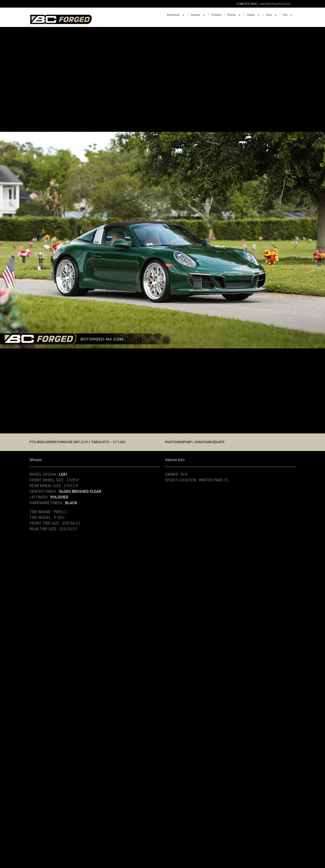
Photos (234, 15)
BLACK (71, 503)
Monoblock (176, 15)
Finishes (216, 15)
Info (288, 15)
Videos (253, 15)
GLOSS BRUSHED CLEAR (80, 491)
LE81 (63, 474)
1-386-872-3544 (246, 4)
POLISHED (59, 497)
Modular (198, 15)
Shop (272, 15)
